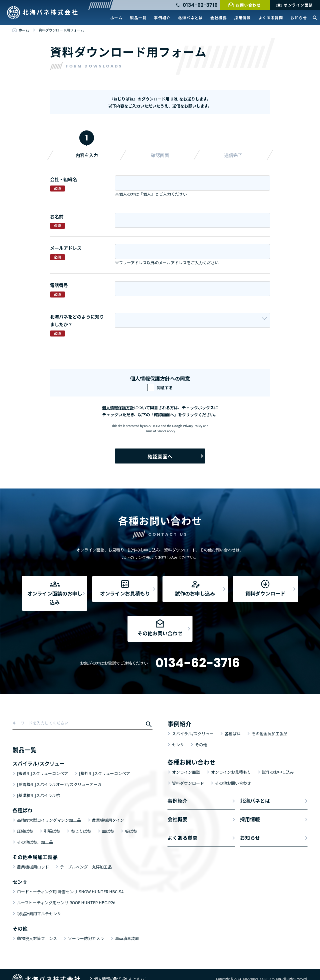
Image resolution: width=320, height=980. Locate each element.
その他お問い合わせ (233, 774)
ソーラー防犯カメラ (86, 929)
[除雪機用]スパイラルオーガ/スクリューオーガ (59, 775)
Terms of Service (155, 431)
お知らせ (299, 18)
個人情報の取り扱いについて (120, 970)
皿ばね (108, 822)
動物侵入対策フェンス (37, 929)
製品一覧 (138, 18)
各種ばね (232, 725)
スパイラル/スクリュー (193, 725)
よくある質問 (271, 18)
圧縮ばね (25, 822)
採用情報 (242, 18)
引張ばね (52, 822)
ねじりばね (81, 822)
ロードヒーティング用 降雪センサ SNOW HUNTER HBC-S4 (70, 883)
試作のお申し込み (278, 763)
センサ (178, 736)
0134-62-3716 (198, 654)
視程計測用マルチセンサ (39, 905)
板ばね (131, 822)
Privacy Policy (193, 426)
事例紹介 (162, 18)
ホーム (116, 18)
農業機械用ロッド (33, 858)
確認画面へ (160, 456)
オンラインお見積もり (231, 763)
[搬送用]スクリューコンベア (42, 764)
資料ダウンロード (188, 774)
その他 (201, 736)
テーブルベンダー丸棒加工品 (86, 858)
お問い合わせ (248, 5)
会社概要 (218, 18)
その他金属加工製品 (269, 725)
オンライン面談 (298, 5)
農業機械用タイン (108, 811)
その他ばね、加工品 (35, 833)
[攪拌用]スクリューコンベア (104, 764)
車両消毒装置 (127, 929)
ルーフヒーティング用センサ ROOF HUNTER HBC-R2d (66, 894)
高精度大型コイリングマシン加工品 (49, 811)
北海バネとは (190, 18)
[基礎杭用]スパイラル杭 (38, 786)
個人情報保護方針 (118, 407)
